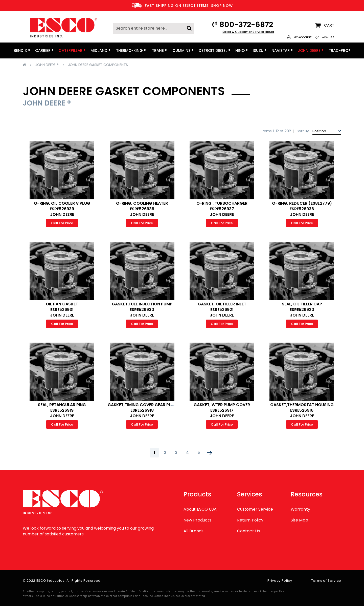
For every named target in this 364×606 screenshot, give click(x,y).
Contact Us (248, 531)
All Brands (194, 531)
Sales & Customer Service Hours (248, 32)
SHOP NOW (222, 6)
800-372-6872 (246, 25)
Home (24, 65)
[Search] (189, 27)
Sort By (303, 131)
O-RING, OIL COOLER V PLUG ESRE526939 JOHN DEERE (62, 209)
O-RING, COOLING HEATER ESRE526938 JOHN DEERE (142, 209)
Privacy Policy (280, 581)
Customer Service (255, 509)
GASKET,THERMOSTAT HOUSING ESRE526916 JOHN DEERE (302, 410)
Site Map (299, 520)
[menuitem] (22, 50)
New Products (197, 520)
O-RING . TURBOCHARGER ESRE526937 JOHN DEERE (222, 209)
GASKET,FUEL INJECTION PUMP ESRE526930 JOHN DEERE (142, 310)
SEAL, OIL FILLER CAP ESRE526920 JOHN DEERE (302, 310)
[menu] (182, 50)
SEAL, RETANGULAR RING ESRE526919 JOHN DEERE (62, 410)
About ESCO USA (200, 509)
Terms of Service (326, 581)
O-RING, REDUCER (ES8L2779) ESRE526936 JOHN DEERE (302, 209)
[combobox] (154, 28)
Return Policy (250, 520)
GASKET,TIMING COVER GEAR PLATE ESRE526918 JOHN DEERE (143, 410)
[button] (299, 37)
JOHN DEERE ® (47, 65)
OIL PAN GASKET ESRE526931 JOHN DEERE (62, 310)
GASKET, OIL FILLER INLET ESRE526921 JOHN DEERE (222, 310)
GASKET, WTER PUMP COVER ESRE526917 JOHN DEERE (222, 410)
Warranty (300, 509)
